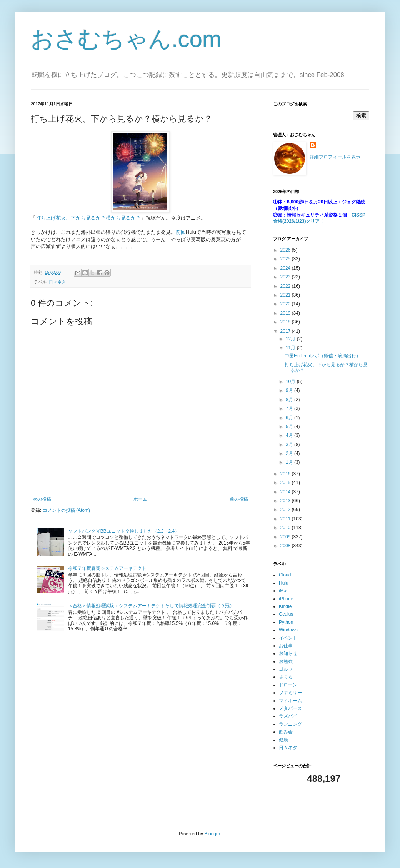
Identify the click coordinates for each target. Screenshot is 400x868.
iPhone (286, 599)
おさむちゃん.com (126, 39)
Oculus (286, 614)
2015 (286, 483)
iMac (284, 591)
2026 (286, 250)
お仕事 (286, 646)
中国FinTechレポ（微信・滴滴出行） (323, 356)
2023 (286, 277)
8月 (290, 400)
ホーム (140, 499)
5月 (290, 427)
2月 (290, 453)
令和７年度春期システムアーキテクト (107, 568)
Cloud (285, 575)
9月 (290, 390)
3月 (290, 445)
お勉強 (286, 661)
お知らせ (288, 653)
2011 (286, 519)
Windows (288, 630)
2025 (286, 259)
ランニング (290, 724)
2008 (286, 546)
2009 (286, 537)
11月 (291, 348)
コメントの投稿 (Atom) (66, 510)
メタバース (290, 708)
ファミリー (290, 693)
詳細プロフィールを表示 (335, 157)
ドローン (288, 685)
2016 (286, 474)
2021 (286, 295)
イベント (288, 638)
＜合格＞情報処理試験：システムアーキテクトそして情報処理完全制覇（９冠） (151, 606)
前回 (181, 232)
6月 (290, 418)
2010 (286, 528)
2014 (286, 492)
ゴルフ (286, 669)
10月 (291, 382)
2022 (286, 286)
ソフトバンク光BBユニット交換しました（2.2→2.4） (124, 531)
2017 (286, 331)
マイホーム (290, 701)
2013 (286, 501)
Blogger (212, 834)
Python (286, 622)
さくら (286, 677)
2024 (286, 268)
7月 (290, 408)
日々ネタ (57, 282)
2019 (286, 313)
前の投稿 (239, 499)
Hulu (284, 583)
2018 (286, 322)
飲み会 (286, 732)
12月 (291, 339)
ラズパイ (288, 716)
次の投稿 (42, 499)
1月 (290, 462)
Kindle (285, 606)
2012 (286, 510)
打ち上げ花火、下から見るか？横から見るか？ (88, 218)
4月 (290, 435)
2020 (286, 304)
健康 (283, 740)
